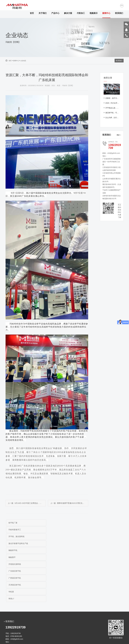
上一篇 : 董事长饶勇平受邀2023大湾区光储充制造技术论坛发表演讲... (70, 503)
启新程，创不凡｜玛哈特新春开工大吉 (113, 98)
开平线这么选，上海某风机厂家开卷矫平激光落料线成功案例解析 (113, 108)
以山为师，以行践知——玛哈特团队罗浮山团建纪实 (113, 118)
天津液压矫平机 (55, 551)
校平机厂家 (13, 523)
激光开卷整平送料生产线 (58, 530)
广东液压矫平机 (55, 544)
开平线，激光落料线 (17, 530)
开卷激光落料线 (15, 544)
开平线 (16, 641)
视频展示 (94, 13)
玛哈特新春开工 (55, 523)
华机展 (11, 558)
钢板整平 (52, 537)
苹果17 (51, 558)
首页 (32, 13)
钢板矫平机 (13, 537)
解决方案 (68, 13)
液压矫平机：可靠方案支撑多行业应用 (113, 113)
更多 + (119, 135)
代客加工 (81, 13)
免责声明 (61, 633)
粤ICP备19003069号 (51, 633)
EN (122, 6)
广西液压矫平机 (15, 551)
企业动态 (23, 61)
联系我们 (119, 13)
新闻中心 (106, 13)
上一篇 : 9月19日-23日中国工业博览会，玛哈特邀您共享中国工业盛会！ (26, 503)
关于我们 (43, 13)
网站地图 (69, 633)
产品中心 (55, 13)
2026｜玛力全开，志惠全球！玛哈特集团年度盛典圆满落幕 (113, 103)
